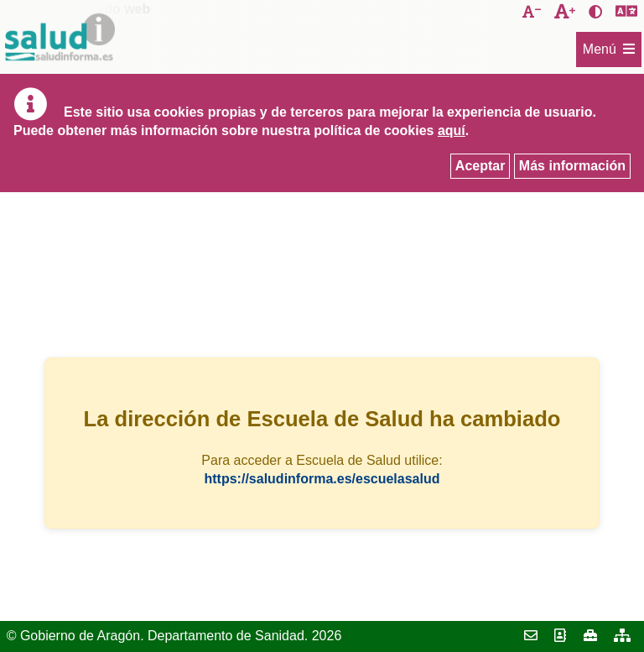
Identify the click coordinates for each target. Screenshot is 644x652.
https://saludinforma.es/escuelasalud (322, 479)
